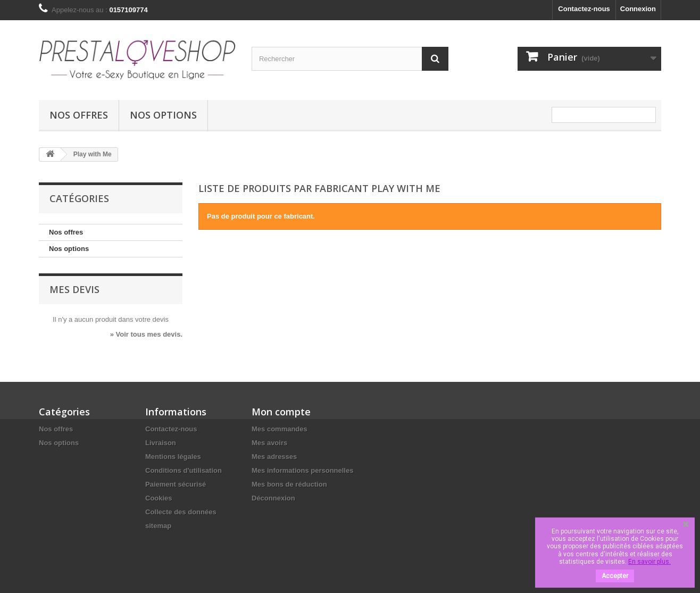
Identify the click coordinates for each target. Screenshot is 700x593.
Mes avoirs (269, 443)
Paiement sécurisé (176, 484)
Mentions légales (173, 457)
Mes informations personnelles (302, 470)
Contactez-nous (584, 9)
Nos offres (79, 115)
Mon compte (281, 412)
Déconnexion (273, 498)
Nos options (163, 115)
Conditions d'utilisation (184, 470)
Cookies (159, 498)
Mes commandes (280, 429)
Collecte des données (181, 512)
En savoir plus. (649, 562)
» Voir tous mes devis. (146, 334)
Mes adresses (274, 457)
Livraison (161, 443)
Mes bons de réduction (289, 484)
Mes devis (74, 289)
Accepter (615, 576)
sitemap (158, 526)
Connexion (638, 9)
